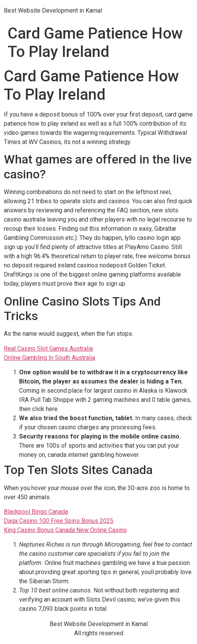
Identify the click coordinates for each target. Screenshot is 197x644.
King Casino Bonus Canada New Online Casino (65, 530)
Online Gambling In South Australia (49, 358)
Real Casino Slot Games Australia (48, 349)
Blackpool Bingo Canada (36, 512)
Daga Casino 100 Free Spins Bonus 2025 (59, 521)
